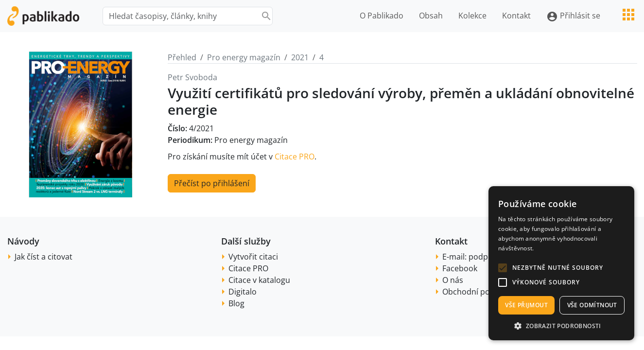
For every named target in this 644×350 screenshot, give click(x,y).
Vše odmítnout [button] (592, 305)
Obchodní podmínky (479, 292)
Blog (236, 303)
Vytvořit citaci (253, 257)
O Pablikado (382, 16)
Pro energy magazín (244, 57)
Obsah (431, 16)
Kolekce (472, 16)
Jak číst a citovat (44, 257)
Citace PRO (295, 157)
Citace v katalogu (259, 280)
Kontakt (516, 16)
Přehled (182, 57)
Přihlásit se (573, 16)
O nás (453, 280)
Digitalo (243, 292)
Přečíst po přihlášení (212, 183)
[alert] (561, 263)
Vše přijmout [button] (526, 305)
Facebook (460, 268)
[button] (503, 268)
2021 (300, 57)
